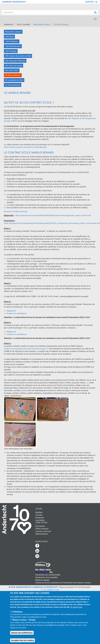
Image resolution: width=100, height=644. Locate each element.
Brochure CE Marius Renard (16, 211)
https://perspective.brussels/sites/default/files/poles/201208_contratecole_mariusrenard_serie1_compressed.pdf (52, 223)
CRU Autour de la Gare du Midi (18, 56)
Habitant (39, 512)
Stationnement (42, 534)
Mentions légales (42, 580)
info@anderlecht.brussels (37, 592)
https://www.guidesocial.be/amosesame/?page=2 (26, 349)
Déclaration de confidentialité (48, 575)
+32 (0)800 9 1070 (51, 590)
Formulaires (40, 526)
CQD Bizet (9, 37)
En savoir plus (76, 609)
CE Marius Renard (13, 75)
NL (97, 2)
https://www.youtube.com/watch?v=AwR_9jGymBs (25, 147)
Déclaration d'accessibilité (46, 577)
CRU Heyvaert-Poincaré (15, 61)
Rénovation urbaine (42, 24)
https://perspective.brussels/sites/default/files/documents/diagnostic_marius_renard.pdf (53, 215)
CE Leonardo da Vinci (14, 80)
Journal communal (43, 531)
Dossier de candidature (17, 313)
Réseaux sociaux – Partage (24, 622)
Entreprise (40, 517)
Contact (90, 2)
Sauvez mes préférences (22, 635)
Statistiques (17, 614)
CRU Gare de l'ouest (14, 66)
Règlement (11, 311)
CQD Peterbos (12, 41)
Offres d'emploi (42, 529)
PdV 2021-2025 (12, 70)
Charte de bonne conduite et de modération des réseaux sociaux (63, 583)
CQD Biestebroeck (13, 46)
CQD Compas (11, 51)
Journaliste (40, 520)
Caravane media (67, 592)
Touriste (39, 515)
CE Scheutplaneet (13, 85)
